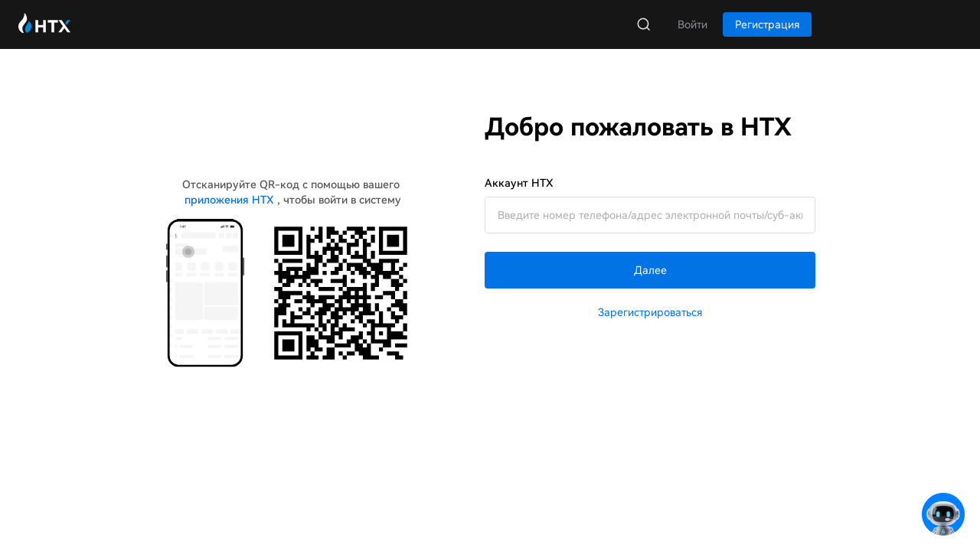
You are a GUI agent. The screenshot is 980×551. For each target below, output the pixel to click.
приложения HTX (229, 200)
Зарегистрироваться (650, 312)
